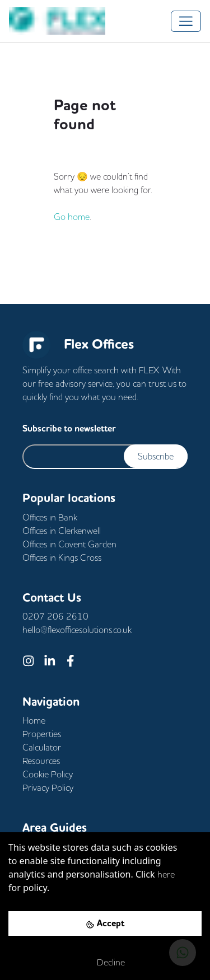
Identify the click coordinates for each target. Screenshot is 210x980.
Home (34, 720)
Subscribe (156, 456)
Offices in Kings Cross (62, 557)
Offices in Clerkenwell (62, 531)
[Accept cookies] (105, 923)
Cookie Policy (48, 774)
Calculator (42, 747)
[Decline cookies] (105, 962)
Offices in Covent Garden (69, 544)
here (166, 874)
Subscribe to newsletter (69, 428)
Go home (72, 217)
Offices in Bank (50, 517)
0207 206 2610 (55, 616)
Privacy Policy (48, 787)
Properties (42, 734)
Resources (41, 761)
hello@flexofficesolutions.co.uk (77, 630)
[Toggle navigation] (186, 21)
